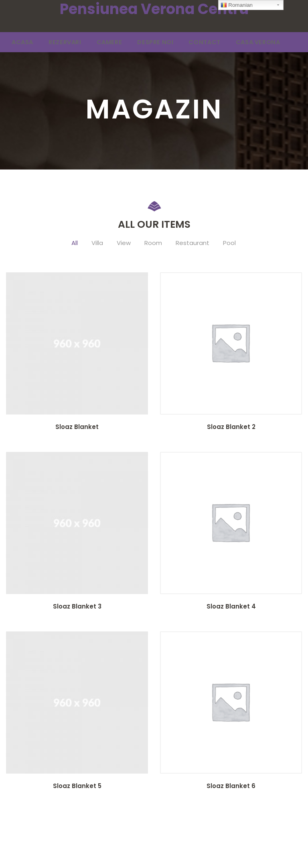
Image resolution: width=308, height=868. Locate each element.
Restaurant (192, 244)
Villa (97, 244)
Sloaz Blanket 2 (231, 428)
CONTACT (174, 43)
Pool (229, 244)
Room (153, 244)
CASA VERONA (220, 43)
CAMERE (93, 43)
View (124, 244)
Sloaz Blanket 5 (77, 787)
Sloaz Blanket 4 (231, 608)
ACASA (20, 43)
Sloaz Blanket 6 (231, 787)
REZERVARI (56, 43)
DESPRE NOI (132, 43)
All (75, 244)
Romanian (237, 5)
